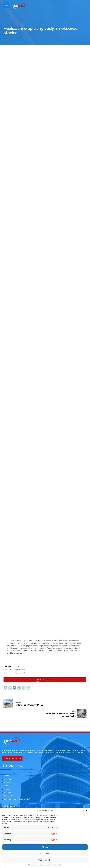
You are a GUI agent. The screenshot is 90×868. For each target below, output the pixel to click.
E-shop (7, 780)
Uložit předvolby (45, 860)
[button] (86, 811)
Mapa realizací (10, 786)
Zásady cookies (33, 865)
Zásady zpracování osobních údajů (50, 865)
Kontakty (7, 783)
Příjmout (45, 847)
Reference (8, 776)
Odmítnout (45, 854)
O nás (6, 766)
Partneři (7, 773)
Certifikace (8, 770)
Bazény (7, 807)
